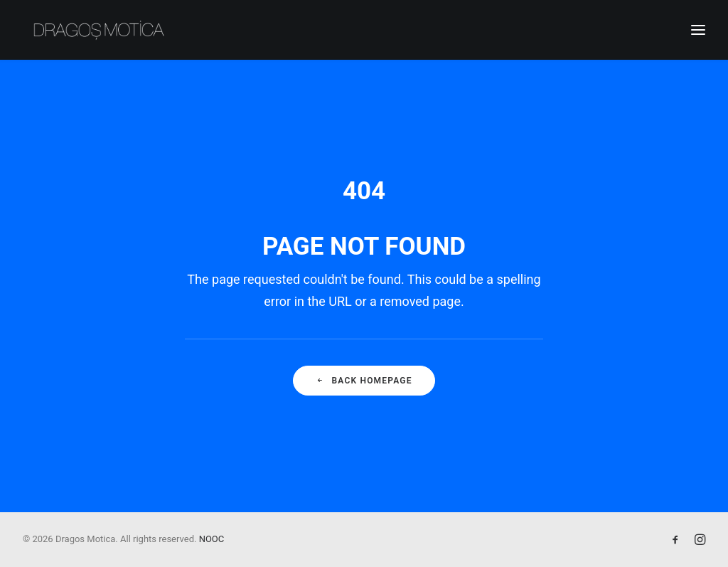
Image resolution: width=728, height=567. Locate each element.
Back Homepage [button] (364, 381)
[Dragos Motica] (99, 30)
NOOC (212, 539)
